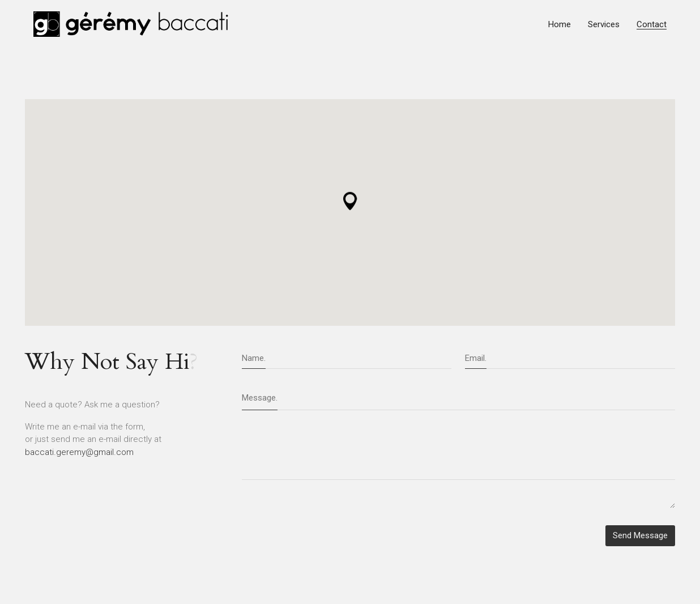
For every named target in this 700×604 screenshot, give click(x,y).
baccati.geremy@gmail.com (79, 452)
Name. (254, 358)
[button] (350, 203)
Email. (476, 358)
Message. (260, 398)
